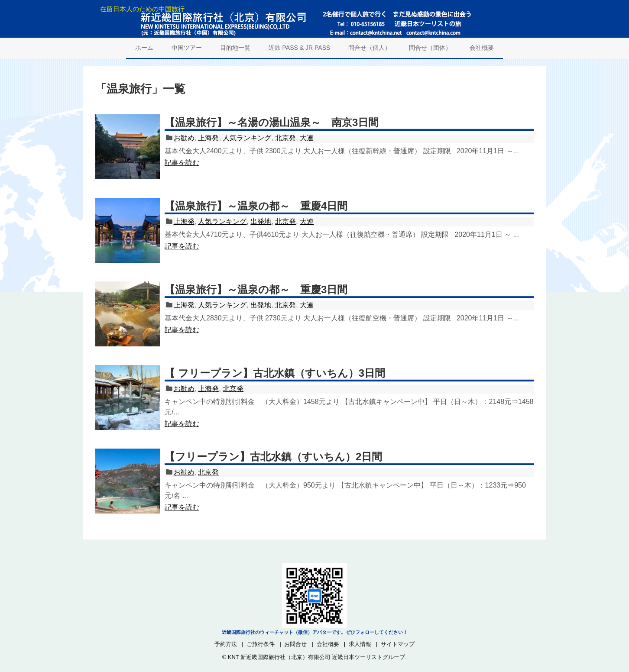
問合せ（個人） (370, 48)
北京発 (285, 138)
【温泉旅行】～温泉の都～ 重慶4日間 (256, 206)
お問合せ (295, 644)
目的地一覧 (235, 48)
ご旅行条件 (261, 644)
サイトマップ (398, 644)
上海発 (208, 138)
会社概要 (482, 48)
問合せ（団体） (430, 48)
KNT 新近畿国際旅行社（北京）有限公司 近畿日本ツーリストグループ (316, 657)
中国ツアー (187, 48)
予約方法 (226, 644)
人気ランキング (247, 138)
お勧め (184, 138)
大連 (307, 138)
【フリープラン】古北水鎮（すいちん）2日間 (273, 457)
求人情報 (360, 644)
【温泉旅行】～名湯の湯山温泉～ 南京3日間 (272, 122)
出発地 (261, 221)
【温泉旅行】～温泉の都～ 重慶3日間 (256, 289)
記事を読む (182, 163)
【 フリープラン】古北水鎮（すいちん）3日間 (275, 373)
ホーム (144, 48)
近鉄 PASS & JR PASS (300, 48)
